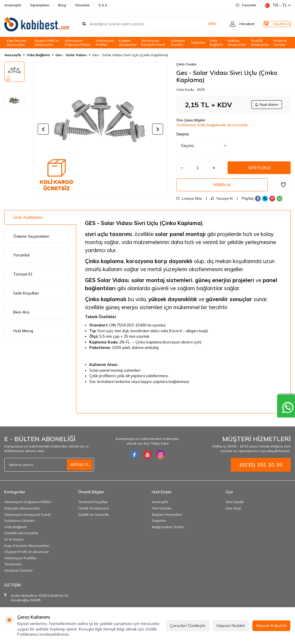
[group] (100, 129)
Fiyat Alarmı (265, 105)
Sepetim (159, 525)
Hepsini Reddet (231, 626)
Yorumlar (82, 5)
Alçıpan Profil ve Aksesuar (27, 556)
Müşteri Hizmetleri (167, 519)
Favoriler (246, 5)
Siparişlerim (40, 5)
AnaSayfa (13, 5)
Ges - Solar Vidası (71, 55)
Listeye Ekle (189, 203)
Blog (62, 5)
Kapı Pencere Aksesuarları (16, 43)
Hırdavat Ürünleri (280, 43)
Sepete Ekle (259, 170)
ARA (201, 24)
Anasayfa (13, 55)
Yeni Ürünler (162, 512)
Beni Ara (21, 316)
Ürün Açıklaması (28, 222)
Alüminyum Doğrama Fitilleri (78, 43)
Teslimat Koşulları (93, 506)
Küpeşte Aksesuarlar (128, 43)
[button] (43, 129)
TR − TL (278, 5)
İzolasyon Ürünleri (178, 43)
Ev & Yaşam (14, 544)
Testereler (198, 43)
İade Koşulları (26, 297)
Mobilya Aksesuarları (237, 43)
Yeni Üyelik (235, 506)
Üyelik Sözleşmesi (93, 512)
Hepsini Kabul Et (271, 626)
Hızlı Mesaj (23, 335)
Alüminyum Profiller (105, 43)
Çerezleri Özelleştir (188, 626)
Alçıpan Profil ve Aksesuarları (47, 43)
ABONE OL (79, 469)
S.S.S (103, 5)
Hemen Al (222, 188)
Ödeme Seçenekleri (31, 241)
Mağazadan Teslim (168, 531)
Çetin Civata (186, 64)
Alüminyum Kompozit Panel (153, 43)
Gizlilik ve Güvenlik (93, 519)
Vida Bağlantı (216, 43)
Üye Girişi (233, 512)
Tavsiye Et (222, 203)
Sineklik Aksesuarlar (260, 43)
